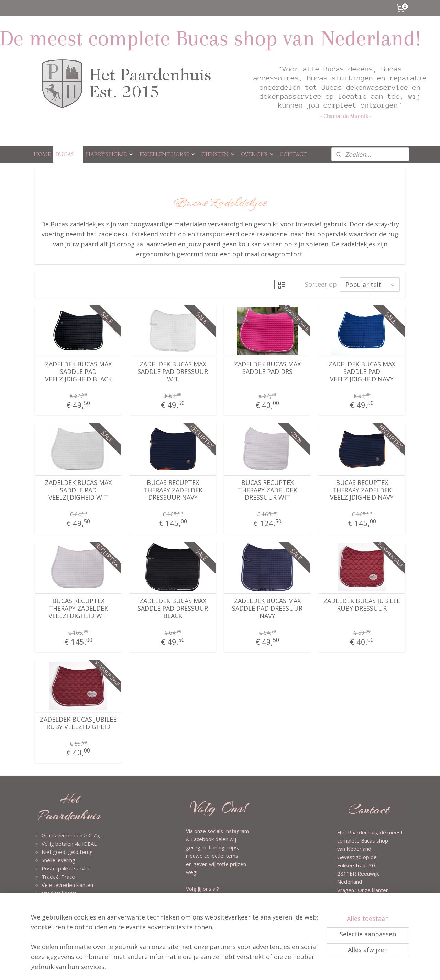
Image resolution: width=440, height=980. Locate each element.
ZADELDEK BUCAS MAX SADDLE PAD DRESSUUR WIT (173, 372)
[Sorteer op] (370, 285)
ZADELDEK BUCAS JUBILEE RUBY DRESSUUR (362, 605)
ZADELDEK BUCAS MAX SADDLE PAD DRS (267, 368)
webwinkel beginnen (237, 967)
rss (211, 967)
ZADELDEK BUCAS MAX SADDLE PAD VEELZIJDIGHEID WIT (78, 490)
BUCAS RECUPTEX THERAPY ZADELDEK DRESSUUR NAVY (173, 490)
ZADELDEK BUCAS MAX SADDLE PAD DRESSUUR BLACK (173, 608)
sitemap (196, 967)
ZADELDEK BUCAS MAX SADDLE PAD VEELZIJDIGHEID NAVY (362, 372)
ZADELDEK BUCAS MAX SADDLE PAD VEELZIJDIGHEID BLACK (78, 372)
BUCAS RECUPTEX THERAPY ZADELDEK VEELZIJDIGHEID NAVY (362, 490)
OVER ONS (258, 154)
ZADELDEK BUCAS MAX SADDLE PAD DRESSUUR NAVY (267, 608)
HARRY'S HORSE (110, 154)
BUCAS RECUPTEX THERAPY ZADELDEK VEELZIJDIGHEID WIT (78, 608)
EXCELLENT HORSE (168, 154)
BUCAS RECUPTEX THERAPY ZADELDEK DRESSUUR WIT (267, 490)
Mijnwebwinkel (297, 967)
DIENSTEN (218, 154)
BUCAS (68, 154)
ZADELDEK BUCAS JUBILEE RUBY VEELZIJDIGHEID (78, 723)
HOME (42, 154)
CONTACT (293, 154)
